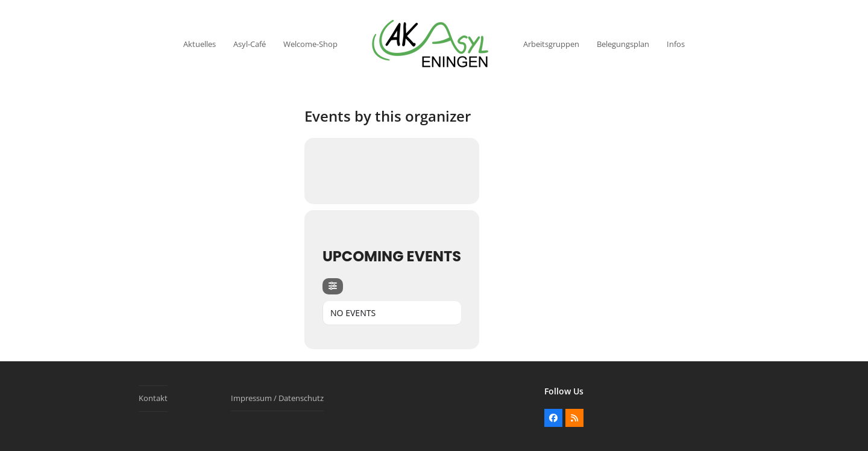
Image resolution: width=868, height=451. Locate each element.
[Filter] (333, 286)
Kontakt (153, 398)
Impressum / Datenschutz (277, 398)
